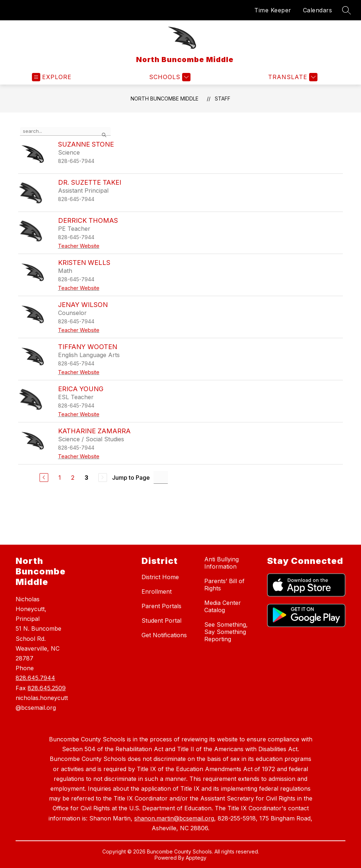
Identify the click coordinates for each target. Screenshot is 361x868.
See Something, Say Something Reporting (226, 632)
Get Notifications (164, 635)
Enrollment (157, 591)
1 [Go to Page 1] (60, 478)
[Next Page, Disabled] (103, 478)
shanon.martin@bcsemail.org (174, 818)
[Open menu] (52, 77)
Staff (223, 99)
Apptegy (196, 858)
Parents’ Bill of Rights (224, 585)
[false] (65, 131)
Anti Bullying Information (221, 563)
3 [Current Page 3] (86, 478)
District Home (160, 577)
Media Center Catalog (223, 606)
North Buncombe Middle (165, 99)
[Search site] (346, 10)
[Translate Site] (292, 77)
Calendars (318, 10)
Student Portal (161, 621)
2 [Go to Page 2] (73, 478)
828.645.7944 (35, 678)
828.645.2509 (47, 688)
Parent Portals (161, 606)
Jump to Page (131, 478)
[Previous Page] (44, 478)
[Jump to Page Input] (161, 477)
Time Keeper (273, 10)
